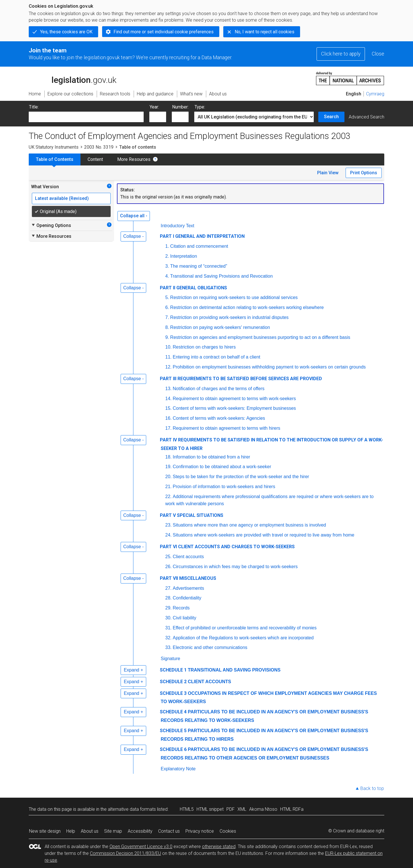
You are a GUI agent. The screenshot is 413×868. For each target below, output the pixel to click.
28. (168, 598)
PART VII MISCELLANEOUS (188, 578)
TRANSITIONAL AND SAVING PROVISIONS (234, 670)
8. (167, 327)
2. (167, 256)
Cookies (228, 831)
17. (168, 428)
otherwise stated (219, 846)
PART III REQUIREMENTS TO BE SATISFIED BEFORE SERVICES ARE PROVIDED (241, 379)
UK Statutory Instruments (54, 147)
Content (95, 159)
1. (167, 246)
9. (167, 337)
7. (167, 317)
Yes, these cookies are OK (66, 32)
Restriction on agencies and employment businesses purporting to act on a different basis (260, 337)
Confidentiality (187, 598)
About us (90, 831)
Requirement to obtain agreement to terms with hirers (226, 428)
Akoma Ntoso (263, 809)
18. (168, 457)
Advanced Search (366, 117)
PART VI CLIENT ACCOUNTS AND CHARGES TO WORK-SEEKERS (227, 547)
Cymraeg (375, 94)
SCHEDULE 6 (173, 749)
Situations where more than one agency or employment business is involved (249, 525)
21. (168, 487)
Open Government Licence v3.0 (141, 846)
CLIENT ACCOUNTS (209, 682)
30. (168, 618)
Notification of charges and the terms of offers (219, 389)
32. (168, 638)
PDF (231, 809)
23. (168, 525)
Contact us (169, 831)
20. (168, 477)
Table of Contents (55, 159)
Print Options (364, 173)
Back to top (372, 788)
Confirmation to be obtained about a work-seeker (222, 467)
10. (168, 347)
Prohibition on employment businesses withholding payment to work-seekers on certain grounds (269, 367)
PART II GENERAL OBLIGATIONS (193, 288)
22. (168, 497)
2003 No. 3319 (99, 147)
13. (168, 389)
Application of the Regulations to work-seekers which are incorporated (243, 638)
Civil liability (184, 618)
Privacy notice (200, 831)
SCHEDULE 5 (173, 731)
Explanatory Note (178, 769)
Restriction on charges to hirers (204, 347)
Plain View (328, 173)
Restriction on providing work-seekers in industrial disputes (229, 317)
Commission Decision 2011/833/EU (125, 853)
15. (168, 408)
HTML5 (187, 809)
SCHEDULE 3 (173, 693)
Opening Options (51, 225)
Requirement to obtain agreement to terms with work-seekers (234, 399)
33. (168, 647)
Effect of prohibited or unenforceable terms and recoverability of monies (245, 628)
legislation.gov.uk (73, 78)
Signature (171, 659)
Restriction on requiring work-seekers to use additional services (234, 297)
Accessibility (140, 831)
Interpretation (183, 256)
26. (168, 567)
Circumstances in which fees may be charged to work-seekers (235, 567)
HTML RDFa (292, 809)
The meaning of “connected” (199, 266)
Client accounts (188, 557)
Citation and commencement (199, 246)
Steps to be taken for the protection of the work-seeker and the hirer (241, 477)
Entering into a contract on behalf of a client (216, 357)
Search (331, 117)
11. (168, 357)
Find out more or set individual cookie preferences (164, 32)
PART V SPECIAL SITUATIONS (192, 515)
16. (168, 418)
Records (181, 608)
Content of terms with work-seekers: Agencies (219, 418)
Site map (113, 831)
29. (168, 608)
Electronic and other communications (210, 647)
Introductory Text (177, 226)
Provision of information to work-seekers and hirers (224, 487)
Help (71, 831)
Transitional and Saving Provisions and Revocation (221, 276)
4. (167, 276)
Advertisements (188, 588)
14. (168, 399)
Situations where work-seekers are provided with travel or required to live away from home (264, 535)
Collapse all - (134, 216)
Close (378, 54)
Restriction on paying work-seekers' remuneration (220, 327)
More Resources (134, 159)
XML (242, 809)
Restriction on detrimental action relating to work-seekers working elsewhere (247, 307)
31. (168, 628)
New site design (45, 831)
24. (168, 535)
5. (167, 297)
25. (168, 557)
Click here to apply (341, 54)
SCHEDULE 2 (173, 682)
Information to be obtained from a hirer (211, 457)
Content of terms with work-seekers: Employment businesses (234, 408)
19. (168, 467)
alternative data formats (132, 809)
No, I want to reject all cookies (265, 32)
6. (167, 307)
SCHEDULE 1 (173, 670)
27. (168, 588)
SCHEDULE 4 (173, 712)
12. (168, 367)
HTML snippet (210, 809)
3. (167, 266)
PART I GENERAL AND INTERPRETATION (202, 236)
